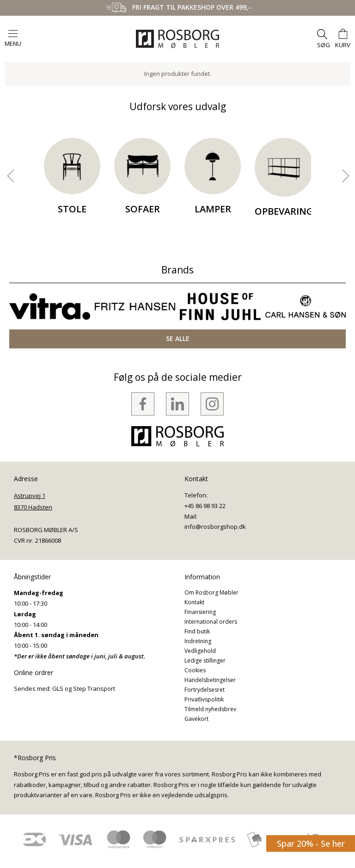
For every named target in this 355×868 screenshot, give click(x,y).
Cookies (195, 670)
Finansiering (200, 612)
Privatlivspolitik (204, 699)
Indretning (198, 641)
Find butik (197, 631)
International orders (211, 622)
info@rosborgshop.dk (215, 527)
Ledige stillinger (205, 660)
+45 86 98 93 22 (205, 506)
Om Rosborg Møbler (211, 592)
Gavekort (196, 719)
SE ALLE (178, 338)
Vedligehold (200, 651)
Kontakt (194, 602)
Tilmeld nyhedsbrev (210, 709)
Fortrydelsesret (205, 690)
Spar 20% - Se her (311, 843)
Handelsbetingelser (210, 680)
